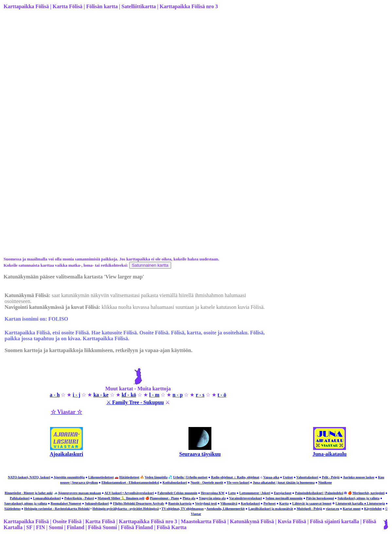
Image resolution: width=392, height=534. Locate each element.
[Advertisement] (195, 66)
